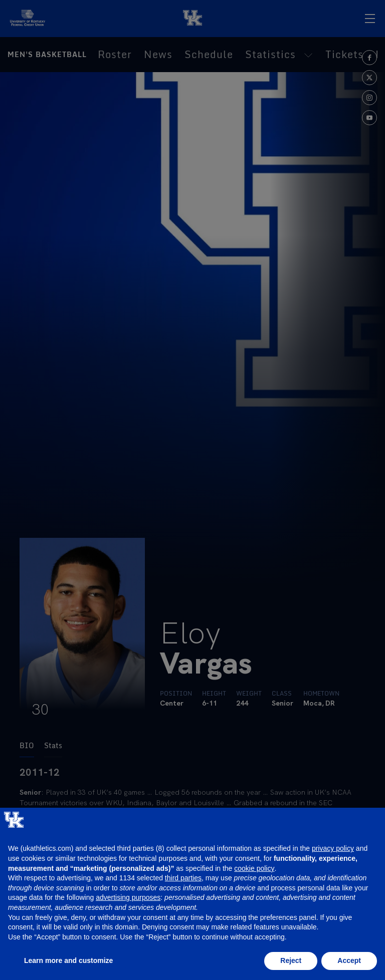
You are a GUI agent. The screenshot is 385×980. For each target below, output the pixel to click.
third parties (183, 878)
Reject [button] (291, 960)
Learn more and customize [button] (68, 960)
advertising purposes (128, 897)
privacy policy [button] (333, 848)
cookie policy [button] (254, 868)
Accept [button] (349, 960)
